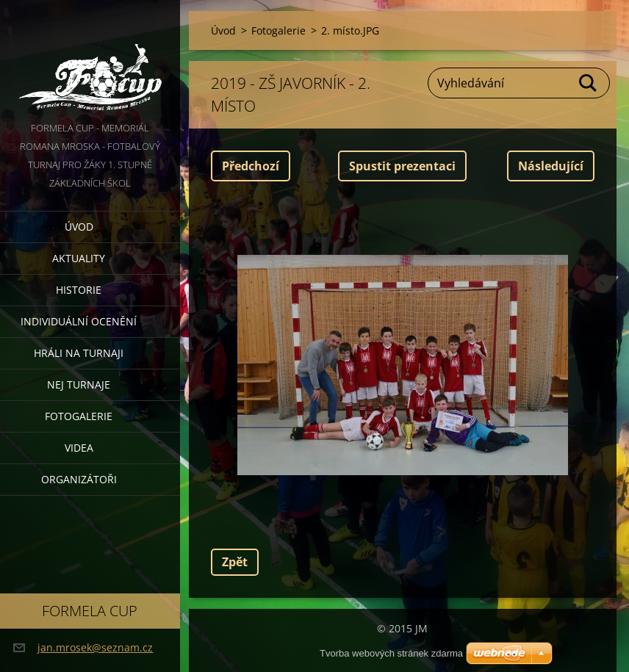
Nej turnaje (79, 384)
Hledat (589, 83)
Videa (79, 448)
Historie (79, 290)
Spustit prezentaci (402, 166)
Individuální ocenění (79, 321)
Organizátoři (79, 479)
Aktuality (79, 258)
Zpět (235, 562)
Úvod (79, 227)
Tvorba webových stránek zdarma (391, 653)
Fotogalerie (79, 416)
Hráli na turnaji (79, 353)
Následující (551, 166)
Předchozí (251, 166)
